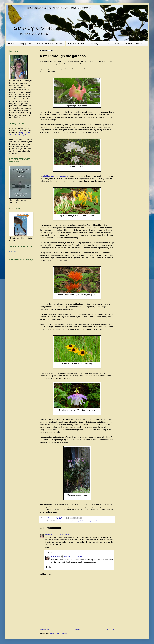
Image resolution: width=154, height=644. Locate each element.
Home (11, 44)
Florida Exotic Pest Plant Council (56, 176)
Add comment (46, 574)
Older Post (110, 629)
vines (102, 521)
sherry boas (56, 556)
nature (87, 521)
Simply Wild (25, 44)
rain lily (97, 521)
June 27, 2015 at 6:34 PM (60, 534)
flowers (75, 521)
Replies (50, 552)
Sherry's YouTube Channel (105, 44)
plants (92, 521)
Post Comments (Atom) (58, 633)
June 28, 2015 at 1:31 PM (73, 556)
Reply (47, 548)
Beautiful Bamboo (77, 44)
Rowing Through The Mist (50, 44)
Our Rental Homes (133, 44)
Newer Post (44, 629)
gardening (81, 521)
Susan (48, 534)
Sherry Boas (13, 251)
